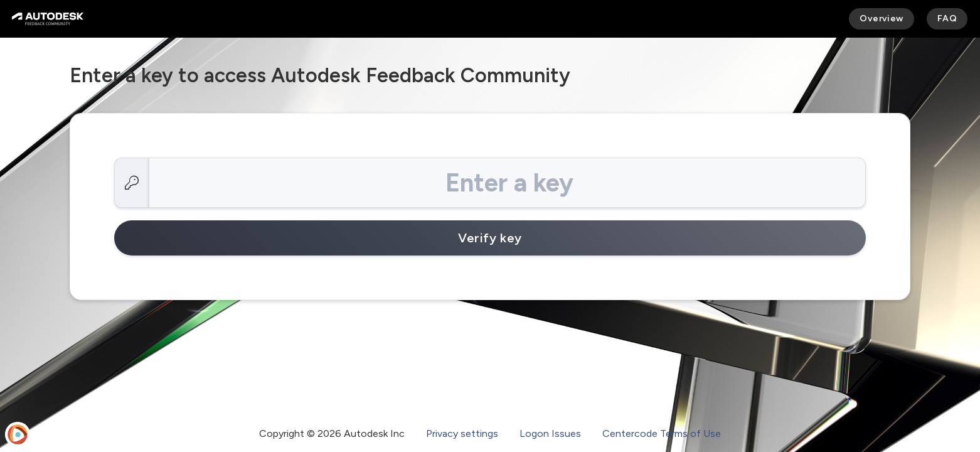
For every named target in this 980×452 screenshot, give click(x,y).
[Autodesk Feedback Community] (48, 19)
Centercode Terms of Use (662, 433)
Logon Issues (550, 433)
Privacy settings (462, 433)
